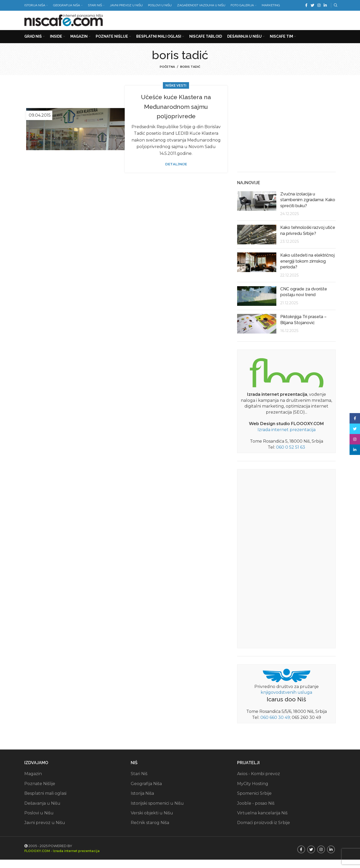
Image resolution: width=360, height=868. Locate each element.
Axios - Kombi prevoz (259, 782)
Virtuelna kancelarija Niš (262, 821)
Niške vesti (176, 94)
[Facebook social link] (306, 5)
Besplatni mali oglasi (45, 802)
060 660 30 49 (275, 726)
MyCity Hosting (253, 792)
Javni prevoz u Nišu (45, 831)
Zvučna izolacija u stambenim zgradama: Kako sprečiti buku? (308, 208)
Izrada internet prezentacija (287, 438)
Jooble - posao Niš (256, 812)
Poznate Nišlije (40, 792)
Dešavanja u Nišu (42, 812)
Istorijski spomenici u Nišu (157, 812)
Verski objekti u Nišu (152, 821)
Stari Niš (139, 782)
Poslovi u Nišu (39, 821)
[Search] (335, 5)
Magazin (33, 782)
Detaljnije (176, 173)
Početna (167, 75)
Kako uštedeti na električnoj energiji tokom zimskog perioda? (307, 270)
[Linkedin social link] (325, 5)
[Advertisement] (241, 24)
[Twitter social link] (312, 5)
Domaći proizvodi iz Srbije (264, 831)
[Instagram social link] (319, 5)
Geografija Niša (146, 792)
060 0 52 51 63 (291, 456)
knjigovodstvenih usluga (286, 701)
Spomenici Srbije (254, 802)
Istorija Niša (142, 802)
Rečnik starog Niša (150, 831)
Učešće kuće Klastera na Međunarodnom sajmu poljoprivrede (176, 115)
